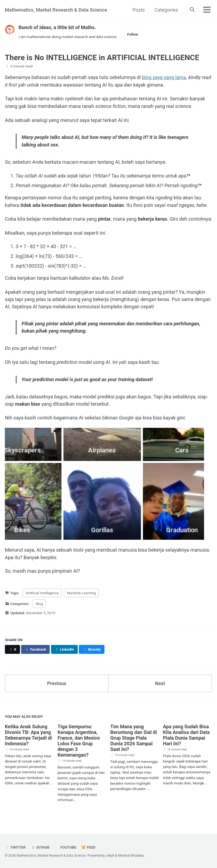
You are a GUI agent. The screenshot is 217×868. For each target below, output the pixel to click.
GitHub (40, 847)
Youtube (68, 847)
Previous (57, 685)
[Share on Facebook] (35, 651)
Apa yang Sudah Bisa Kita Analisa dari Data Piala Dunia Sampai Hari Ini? (186, 737)
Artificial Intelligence (42, 595)
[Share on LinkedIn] (64, 651)
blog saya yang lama (164, 77)
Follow (133, 34)
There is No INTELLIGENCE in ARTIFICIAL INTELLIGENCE (102, 58)
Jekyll (110, 856)
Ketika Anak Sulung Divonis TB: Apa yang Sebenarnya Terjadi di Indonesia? (28, 737)
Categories (166, 10)
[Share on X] (12, 651)
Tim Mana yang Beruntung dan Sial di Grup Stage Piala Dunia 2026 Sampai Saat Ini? (134, 740)
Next (160, 685)
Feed (89, 847)
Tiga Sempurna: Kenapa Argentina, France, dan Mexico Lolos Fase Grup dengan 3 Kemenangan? (79, 743)
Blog (39, 606)
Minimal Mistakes (131, 856)
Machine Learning (81, 595)
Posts (138, 10)
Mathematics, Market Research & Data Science (56, 10)
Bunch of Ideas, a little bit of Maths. (57, 27)
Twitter (15, 847)
